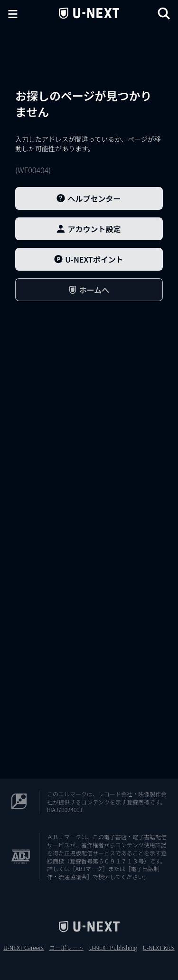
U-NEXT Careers (23, 948)
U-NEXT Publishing (113, 948)
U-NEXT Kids (159, 948)
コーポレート (66, 948)
